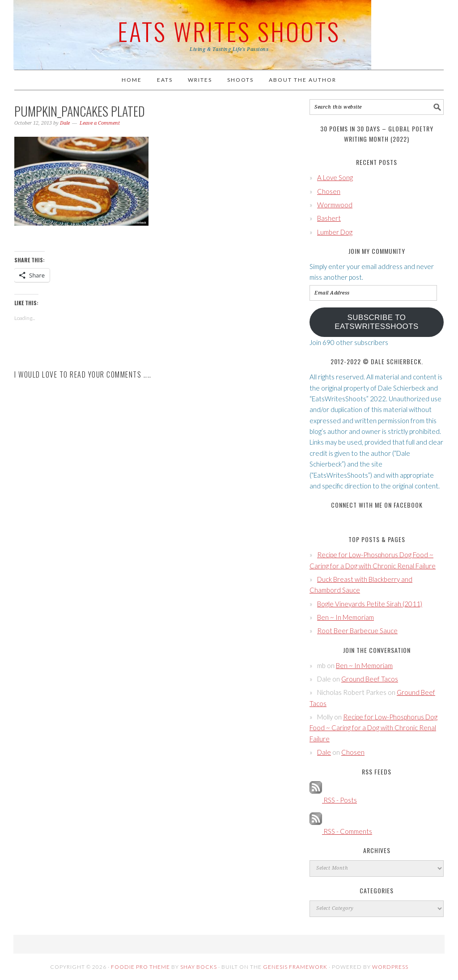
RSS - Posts (333, 800)
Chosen (329, 191)
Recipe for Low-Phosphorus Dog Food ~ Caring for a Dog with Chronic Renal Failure (373, 728)
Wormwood (335, 205)
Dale (324, 752)
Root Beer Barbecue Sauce (357, 631)
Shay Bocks (199, 967)
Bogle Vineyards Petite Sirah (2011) (370, 604)
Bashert (329, 218)
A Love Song (335, 177)
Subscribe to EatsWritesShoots (377, 322)
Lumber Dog (335, 232)
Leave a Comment (100, 123)
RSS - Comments (341, 831)
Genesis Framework (295, 967)
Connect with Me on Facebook (377, 505)
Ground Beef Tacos (370, 679)
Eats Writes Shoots (229, 31)
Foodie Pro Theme (140, 967)
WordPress (390, 967)
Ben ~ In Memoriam (346, 617)
